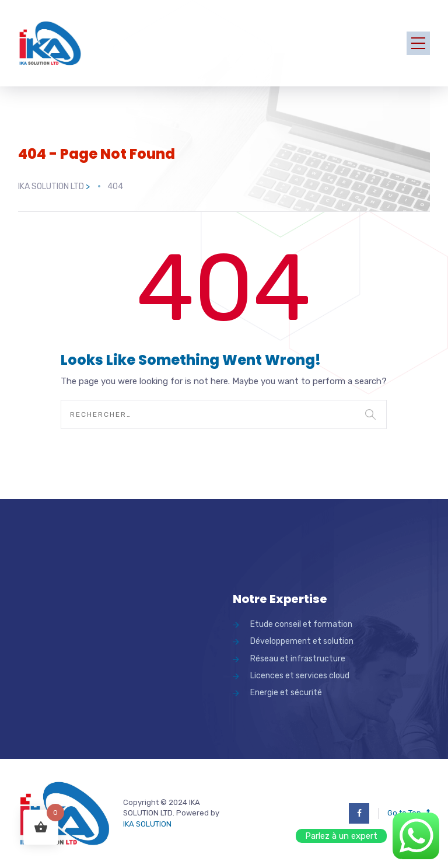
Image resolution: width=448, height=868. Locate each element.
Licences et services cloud (300, 676)
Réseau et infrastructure (298, 659)
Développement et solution (302, 641)
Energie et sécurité (286, 693)
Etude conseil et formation (301, 624)
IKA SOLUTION (147, 824)
